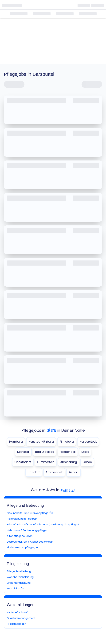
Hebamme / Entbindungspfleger (27, 530)
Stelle (85, 452)
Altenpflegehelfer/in (20, 536)
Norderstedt (88, 442)
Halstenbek (68, 452)
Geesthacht (23, 462)
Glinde (87, 462)
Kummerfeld (46, 462)
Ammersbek (54, 472)
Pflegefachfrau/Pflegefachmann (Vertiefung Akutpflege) (43, 525)
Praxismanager (16, 624)
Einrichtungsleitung (19, 583)
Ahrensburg (69, 462)
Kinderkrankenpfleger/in (22, 547)
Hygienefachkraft (18, 612)
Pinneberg (67, 442)
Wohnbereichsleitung (20, 577)
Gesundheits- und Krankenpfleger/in (30, 513)
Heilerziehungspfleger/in (22, 519)
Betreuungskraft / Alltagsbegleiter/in (30, 542)
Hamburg (16, 442)
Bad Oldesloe (45, 452)
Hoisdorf (34, 472)
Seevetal (23, 452)
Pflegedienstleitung (19, 571)
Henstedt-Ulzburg (41, 442)
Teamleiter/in (15, 589)
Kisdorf (74, 472)
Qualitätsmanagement (21, 618)
